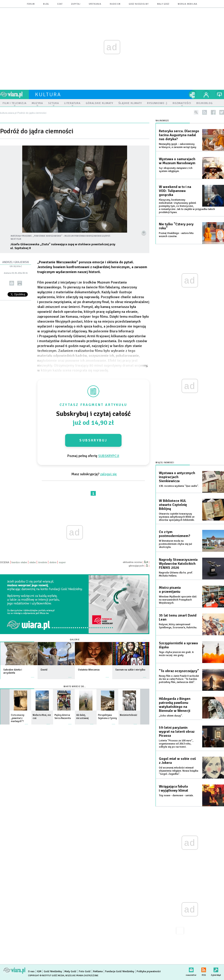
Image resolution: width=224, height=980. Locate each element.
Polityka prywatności (149, 971)
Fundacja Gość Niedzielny (120, 971)
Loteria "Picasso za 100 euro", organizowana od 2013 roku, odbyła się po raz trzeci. (176, 744)
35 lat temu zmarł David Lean (178, 617)
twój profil (206, 94)
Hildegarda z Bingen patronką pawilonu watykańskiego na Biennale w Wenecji (175, 705)
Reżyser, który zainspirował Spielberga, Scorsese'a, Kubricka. (178, 626)
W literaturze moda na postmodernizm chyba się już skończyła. (175, 544)
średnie (43, 562)
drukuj (20, 283)
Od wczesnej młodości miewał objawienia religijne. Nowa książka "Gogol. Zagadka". (179, 771)
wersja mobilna (188, 4)
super (62, 562)
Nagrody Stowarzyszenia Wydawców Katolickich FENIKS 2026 (178, 564)
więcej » (33, 675)
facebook (213, 112)
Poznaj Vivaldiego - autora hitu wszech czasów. (176, 235)
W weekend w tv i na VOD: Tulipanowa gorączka (175, 191)
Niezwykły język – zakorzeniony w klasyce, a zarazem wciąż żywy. (178, 146)
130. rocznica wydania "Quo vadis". (179, 486)
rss (205, 112)
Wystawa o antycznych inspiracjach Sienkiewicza (177, 477)
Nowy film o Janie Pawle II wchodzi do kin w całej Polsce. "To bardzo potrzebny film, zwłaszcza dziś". (179, 679)
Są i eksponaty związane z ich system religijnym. (176, 170)
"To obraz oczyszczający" (179, 671)
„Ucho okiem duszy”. (171, 716)
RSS (204, 969)
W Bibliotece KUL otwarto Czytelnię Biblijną (173, 505)
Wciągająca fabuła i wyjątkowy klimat (174, 788)
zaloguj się (108, 474)
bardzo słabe (19, 562)
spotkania (95, 4)
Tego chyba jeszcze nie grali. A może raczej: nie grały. (176, 654)
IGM (39, 971)
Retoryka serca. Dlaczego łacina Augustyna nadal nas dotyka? (179, 135)
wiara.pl (14, 94)
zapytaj (76, 4)
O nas (31, 971)
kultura (48, 94)
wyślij (12, 283)
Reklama (98, 971)
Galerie (75, 640)
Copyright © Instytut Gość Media (46, 976)
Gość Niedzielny (139, 4)
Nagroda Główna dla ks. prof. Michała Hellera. (176, 574)
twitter (222, 112)
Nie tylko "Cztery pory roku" (176, 226)
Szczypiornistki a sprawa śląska (178, 645)
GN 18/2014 (15, 266)
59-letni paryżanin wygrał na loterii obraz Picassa (177, 732)
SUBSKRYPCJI (109, 456)
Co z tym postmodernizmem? (175, 534)
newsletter (191, 969)
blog (46, 4)
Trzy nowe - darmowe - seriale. (176, 795)
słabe (33, 562)
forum (31, 4)
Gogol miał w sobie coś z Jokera (177, 761)
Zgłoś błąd (216, 969)
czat (60, 4)
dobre (53, 562)
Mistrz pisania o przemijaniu (170, 590)
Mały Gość (163, 4)
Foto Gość (85, 971)
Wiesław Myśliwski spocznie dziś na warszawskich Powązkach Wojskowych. (178, 600)
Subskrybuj (93, 440)
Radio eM (115, 4)
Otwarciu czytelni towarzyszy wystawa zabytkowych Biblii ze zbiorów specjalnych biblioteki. (177, 517)
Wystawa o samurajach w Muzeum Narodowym (177, 161)
